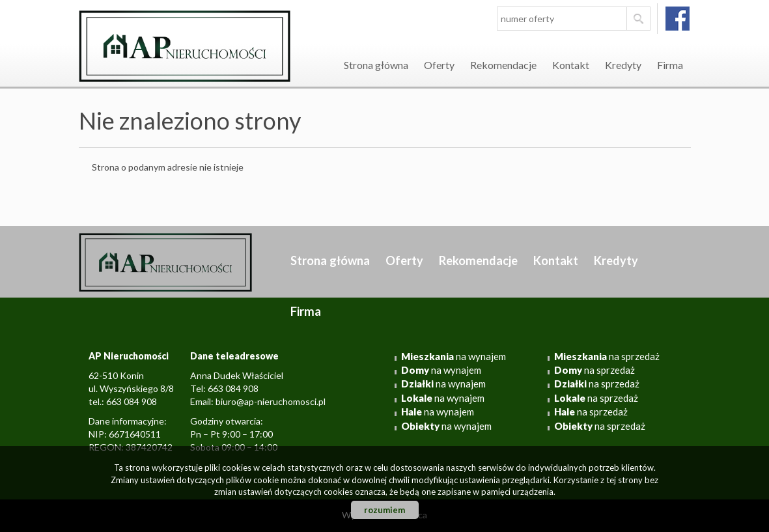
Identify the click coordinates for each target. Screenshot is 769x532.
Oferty (439, 65)
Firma (670, 65)
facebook (678, 19)
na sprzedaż (607, 356)
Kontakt (571, 65)
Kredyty (623, 65)
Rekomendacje (503, 65)
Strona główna (376, 65)
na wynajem (454, 356)
